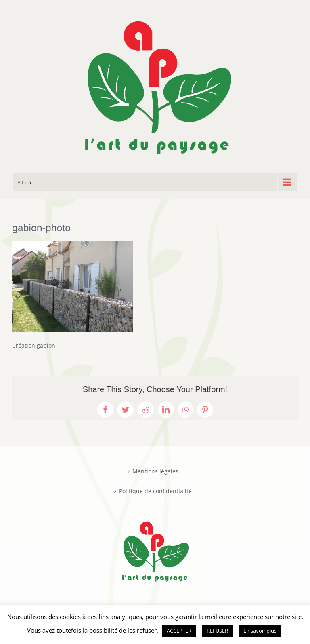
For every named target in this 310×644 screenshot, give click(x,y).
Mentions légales (155, 471)
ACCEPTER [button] (179, 631)
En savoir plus (260, 631)
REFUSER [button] (217, 631)
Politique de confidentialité (155, 491)
